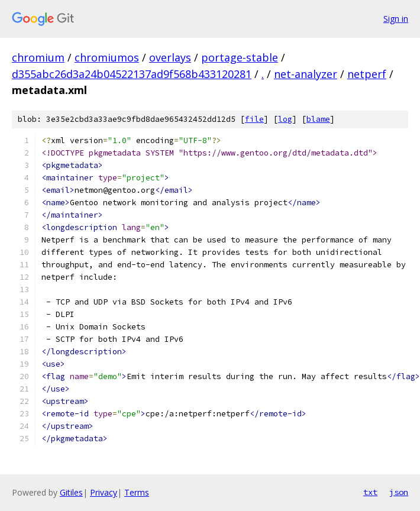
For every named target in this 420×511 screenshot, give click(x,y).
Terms (137, 492)
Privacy (104, 492)
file (254, 119)
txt (370, 492)
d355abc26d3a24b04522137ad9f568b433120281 (132, 74)
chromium (38, 57)
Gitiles (71, 492)
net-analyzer (306, 74)
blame (318, 119)
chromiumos (107, 57)
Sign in (396, 19)
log (285, 119)
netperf (367, 74)
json (399, 492)
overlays (170, 57)
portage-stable (240, 57)
